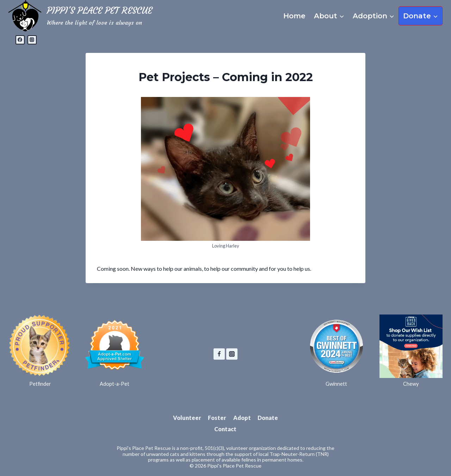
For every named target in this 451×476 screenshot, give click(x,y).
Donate (268, 418)
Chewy (411, 384)
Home (294, 16)
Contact (225, 429)
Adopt (242, 418)
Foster (217, 418)
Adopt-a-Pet (115, 384)
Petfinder (40, 384)
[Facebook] (20, 40)
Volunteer (187, 418)
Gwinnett (336, 384)
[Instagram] (32, 40)
